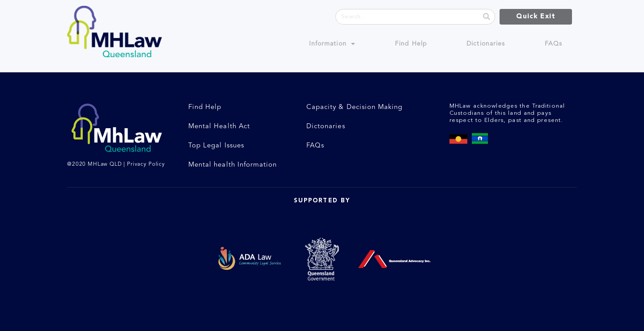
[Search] (487, 17)
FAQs (553, 44)
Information (332, 44)
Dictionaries (486, 44)
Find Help (411, 44)
